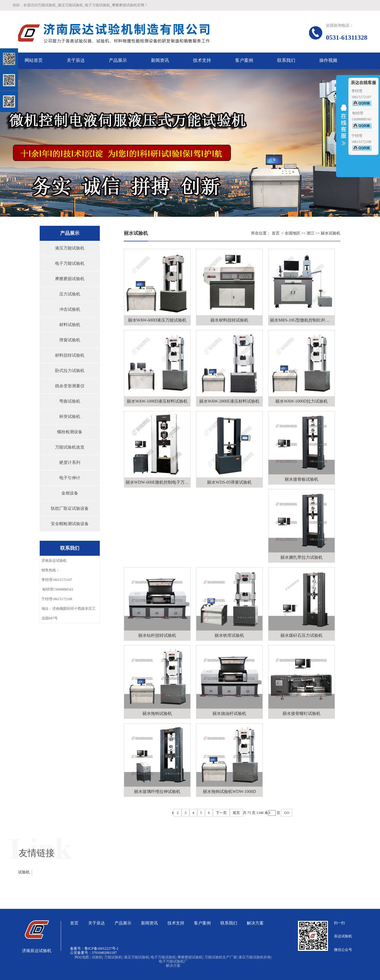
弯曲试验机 (70, 401)
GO (287, 813)
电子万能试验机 (70, 263)
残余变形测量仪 (70, 386)
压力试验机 (70, 294)
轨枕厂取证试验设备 (70, 508)
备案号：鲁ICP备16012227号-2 (94, 948)
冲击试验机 (70, 309)
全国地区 (293, 233)
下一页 (221, 813)
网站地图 (83, 957)
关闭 (31, 36)
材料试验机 (70, 325)
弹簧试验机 (70, 340)
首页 (276, 233)
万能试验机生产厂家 (221, 957)
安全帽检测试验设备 (70, 524)
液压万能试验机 (70, 248)
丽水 (325, 233)
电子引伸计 (70, 478)
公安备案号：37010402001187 (93, 953)
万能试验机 (113, 957)
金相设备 (70, 493)
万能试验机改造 (70, 447)
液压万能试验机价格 (255, 957)
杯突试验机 (70, 417)
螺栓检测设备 (70, 432)
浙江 (311, 233)
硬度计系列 (70, 463)
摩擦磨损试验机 (70, 279)
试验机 (24, 872)
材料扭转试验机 (70, 355)
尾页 (236, 813)
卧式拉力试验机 (70, 371)
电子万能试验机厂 (173, 961)
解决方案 (173, 966)
